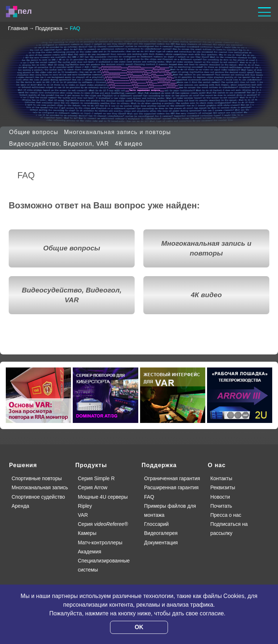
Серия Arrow (93, 487)
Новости (220, 497)
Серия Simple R (96, 478)
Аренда (20, 506)
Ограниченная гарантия (172, 478)
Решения (23, 465)
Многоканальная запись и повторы (117, 132)
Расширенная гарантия (171, 487)
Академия (90, 552)
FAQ (149, 497)
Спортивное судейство (38, 497)
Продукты (91, 465)
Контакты (221, 478)
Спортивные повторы (37, 478)
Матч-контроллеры (100, 543)
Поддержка (159, 465)
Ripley (85, 506)
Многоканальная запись (40, 487)
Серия (103, 524)
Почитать (221, 506)
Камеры (87, 533)
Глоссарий (156, 524)
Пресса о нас (226, 515)
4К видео (129, 144)
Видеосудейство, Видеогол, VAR (59, 144)
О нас (217, 465)
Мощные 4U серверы (103, 497)
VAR (83, 515)
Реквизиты (223, 487)
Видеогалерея (161, 533)
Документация (161, 543)
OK (139, 627)
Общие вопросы (34, 132)
